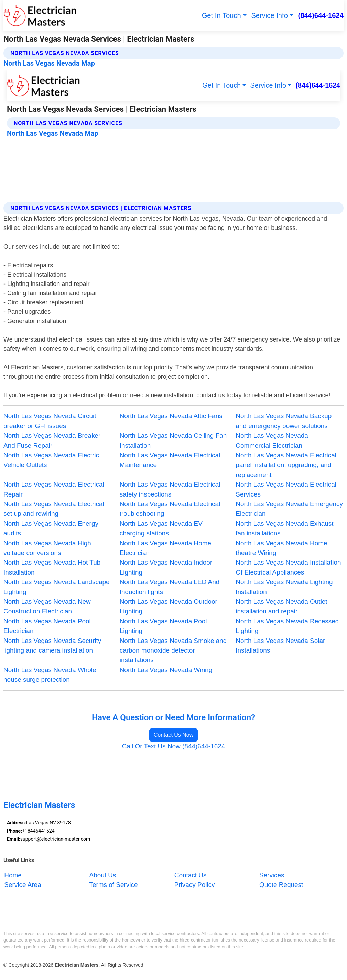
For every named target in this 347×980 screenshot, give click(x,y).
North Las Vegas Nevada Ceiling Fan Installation (173, 440)
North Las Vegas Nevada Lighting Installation (284, 587)
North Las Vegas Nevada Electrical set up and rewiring (54, 509)
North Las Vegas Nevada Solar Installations (280, 645)
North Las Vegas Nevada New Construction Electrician (47, 606)
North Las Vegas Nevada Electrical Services (286, 489)
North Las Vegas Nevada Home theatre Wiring (281, 548)
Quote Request (281, 885)
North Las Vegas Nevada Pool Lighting (163, 626)
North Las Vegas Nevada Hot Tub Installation (52, 567)
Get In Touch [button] (221, 15)
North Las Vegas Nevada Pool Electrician (47, 626)
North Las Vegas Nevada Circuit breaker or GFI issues (50, 421)
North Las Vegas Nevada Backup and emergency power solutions (284, 421)
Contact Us (191, 875)
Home (13, 875)
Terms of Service (114, 885)
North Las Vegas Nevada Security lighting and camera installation (52, 645)
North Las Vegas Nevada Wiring (166, 670)
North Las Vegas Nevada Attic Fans (171, 416)
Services (272, 875)
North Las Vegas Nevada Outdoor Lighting (169, 606)
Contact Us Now (174, 735)
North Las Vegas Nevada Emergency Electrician (289, 509)
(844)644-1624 (321, 15)
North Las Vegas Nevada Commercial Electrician (272, 440)
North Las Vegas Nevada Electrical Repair (54, 489)
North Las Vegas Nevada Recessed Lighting (287, 626)
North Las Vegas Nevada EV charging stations (161, 528)
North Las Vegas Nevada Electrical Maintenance (170, 460)
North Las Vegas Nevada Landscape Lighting (56, 587)
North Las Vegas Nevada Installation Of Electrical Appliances (288, 567)
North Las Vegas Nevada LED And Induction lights (170, 587)
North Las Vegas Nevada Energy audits (51, 528)
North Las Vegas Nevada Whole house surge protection (50, 675)
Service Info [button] (269, 15)
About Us (103, 875)
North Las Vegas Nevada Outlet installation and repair (281, 606)
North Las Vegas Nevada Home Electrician (165, 548)
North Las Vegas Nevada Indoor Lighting (166, 567)
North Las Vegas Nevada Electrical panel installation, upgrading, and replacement (286, 465)
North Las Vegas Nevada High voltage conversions (47, 548)
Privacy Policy (195, 885)
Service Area (23, 885)
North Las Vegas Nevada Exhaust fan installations (284, 528)
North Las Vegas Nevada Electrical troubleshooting (170, 509)
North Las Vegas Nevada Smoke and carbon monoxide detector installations (173, 650)
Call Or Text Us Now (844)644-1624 (174, 746)
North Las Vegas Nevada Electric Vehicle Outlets (51, 460)
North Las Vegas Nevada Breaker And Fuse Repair (52, 440)
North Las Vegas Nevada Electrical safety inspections (170, 489)
